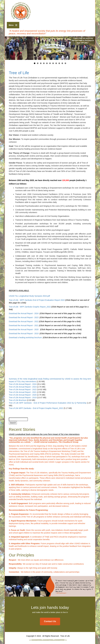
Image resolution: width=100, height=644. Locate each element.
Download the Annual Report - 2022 (24, 321)
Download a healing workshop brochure (25, 338)
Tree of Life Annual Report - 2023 (23, 387)
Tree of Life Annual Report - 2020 (23, 395)
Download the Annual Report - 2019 (24, 333)
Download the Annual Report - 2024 (24, 313)
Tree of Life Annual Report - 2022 (23, 390)
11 (65, 63)
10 (62, 63)
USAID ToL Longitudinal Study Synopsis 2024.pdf (29, 296)
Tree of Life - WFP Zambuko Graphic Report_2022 (30, 307)
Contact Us (50, 621)
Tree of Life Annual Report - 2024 (23, 384)
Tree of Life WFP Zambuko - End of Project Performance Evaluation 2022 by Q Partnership (48, 403)
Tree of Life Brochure (18, 400)
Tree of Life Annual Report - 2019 (23, 398)
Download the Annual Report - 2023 (24, 317)
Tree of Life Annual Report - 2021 (23, 392)
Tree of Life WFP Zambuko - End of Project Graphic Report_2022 (36, 408)
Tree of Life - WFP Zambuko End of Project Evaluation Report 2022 (37, 300)
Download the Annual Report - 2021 (24, 325)
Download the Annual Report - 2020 (24, 329)
